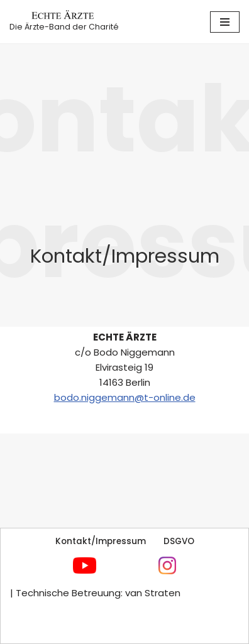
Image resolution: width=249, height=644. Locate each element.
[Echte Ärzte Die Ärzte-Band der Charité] (64, 22)
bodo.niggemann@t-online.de (125, 397)
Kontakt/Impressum (101, 541)
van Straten (152, 593)
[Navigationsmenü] (225, 22)
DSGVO (179, 541)
